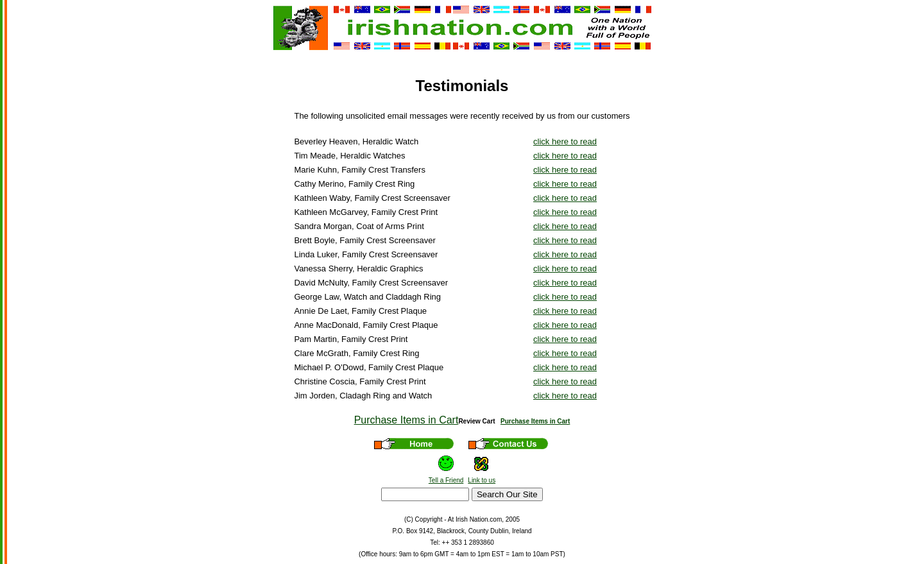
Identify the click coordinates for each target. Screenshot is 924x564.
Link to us (482, 480)
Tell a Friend (446, 480)
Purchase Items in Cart (406, 420)
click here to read (565, 141)
